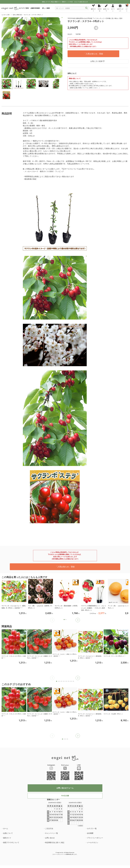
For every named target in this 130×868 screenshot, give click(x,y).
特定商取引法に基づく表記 (55, 843)
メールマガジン (93, 843)
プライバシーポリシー (95, 838)
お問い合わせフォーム (65, 788)
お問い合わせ (50, 838)
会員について (8, 833)
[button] (78, 620)
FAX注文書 (65, 796)
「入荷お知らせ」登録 (93, 54)
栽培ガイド (7, 838)
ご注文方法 (49, 829)
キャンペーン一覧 (51, 833)
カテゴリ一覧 (92, 829)
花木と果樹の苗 (17, 15)
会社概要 (90, 833)
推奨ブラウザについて (11, 843)
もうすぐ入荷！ (6, 15)
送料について (72, 73)
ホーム (6, 829)
